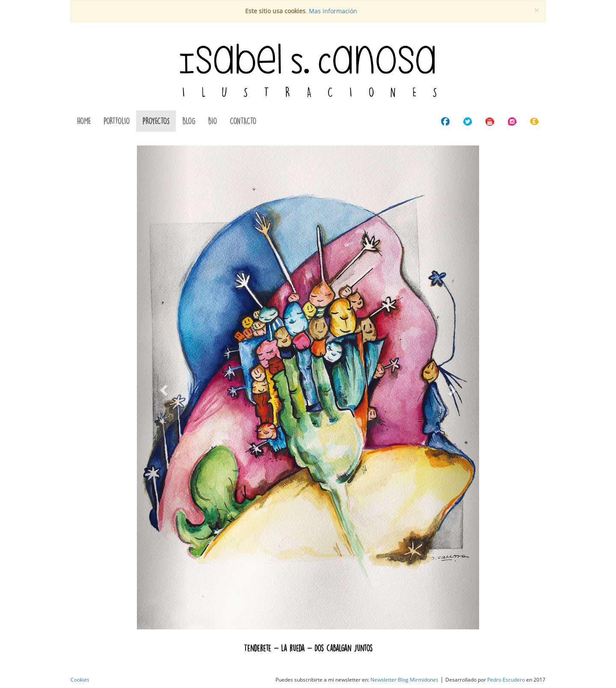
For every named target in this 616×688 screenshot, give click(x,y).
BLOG (189, 121)
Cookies (80, 679)
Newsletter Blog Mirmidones (404, 679)
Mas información (333, 11)
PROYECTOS (156, 121)
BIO (212, 121)
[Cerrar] (536, 10)
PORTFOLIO (117, 121)
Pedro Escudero (506, 679)
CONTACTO (243, 121)
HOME (84, 121)
